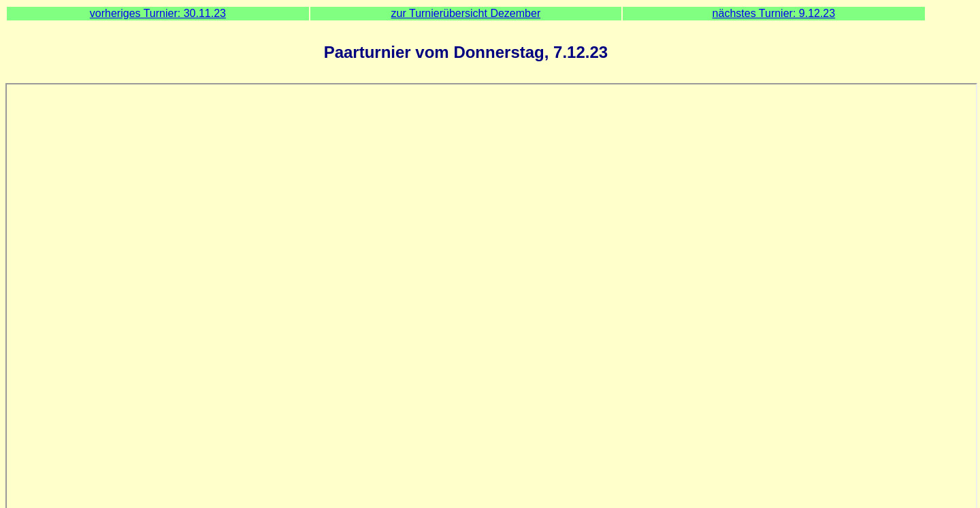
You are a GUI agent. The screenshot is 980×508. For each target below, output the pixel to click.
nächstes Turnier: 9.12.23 (774, 13)
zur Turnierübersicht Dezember (466, 13)
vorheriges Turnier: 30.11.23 (158, 13)
